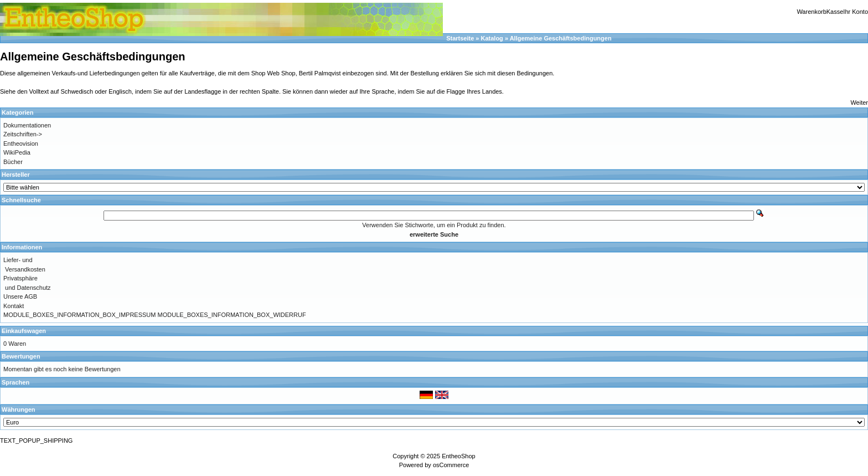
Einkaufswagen (24, 331)
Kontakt (14, 306)
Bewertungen (21, 356)
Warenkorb (811, 12)
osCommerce (451, 465)
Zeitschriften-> (23, 134)
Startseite (460, 38)
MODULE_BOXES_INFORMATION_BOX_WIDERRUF (232, 315)
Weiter (859, 103)
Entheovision (21, 144)
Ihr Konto (856, 12)
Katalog (492, 38)
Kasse (835, 12)
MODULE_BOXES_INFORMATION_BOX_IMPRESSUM (79, 315)
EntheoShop (459, 456)
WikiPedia (17, 152)
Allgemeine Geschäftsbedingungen (561, 38)
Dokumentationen (27, 125)
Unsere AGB (20, 296)
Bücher (13, 162)
